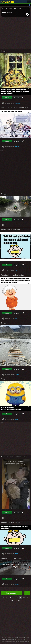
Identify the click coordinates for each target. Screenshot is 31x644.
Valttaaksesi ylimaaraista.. (11, 230)
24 (12, 601)
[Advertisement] (15, 34)
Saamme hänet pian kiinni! (11, 558)
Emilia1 (16, 225)
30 (10, 598)
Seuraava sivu (12, 593)
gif (6, 5)
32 (3, 598)
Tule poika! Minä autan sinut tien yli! (15, 108)
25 (28, 598)
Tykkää (7, 98)
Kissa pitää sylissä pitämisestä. (13, 457)
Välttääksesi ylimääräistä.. (11, 523)
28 (17, 598)
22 (19, 601)
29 (14, 598)
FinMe (16, 554)
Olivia (16, 270)
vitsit (3, 5)
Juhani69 (17, 584)
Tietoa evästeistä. (7, 12)
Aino (16, 319)
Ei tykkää (17, 98)
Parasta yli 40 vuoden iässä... (12, 275)
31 (7, 598)
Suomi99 (17, 147)
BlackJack (17, 103)
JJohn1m (17, 375)
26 (24, 598)
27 (21, 598)
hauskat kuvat (12, 5)
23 (16, 601)
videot (19, 5)
